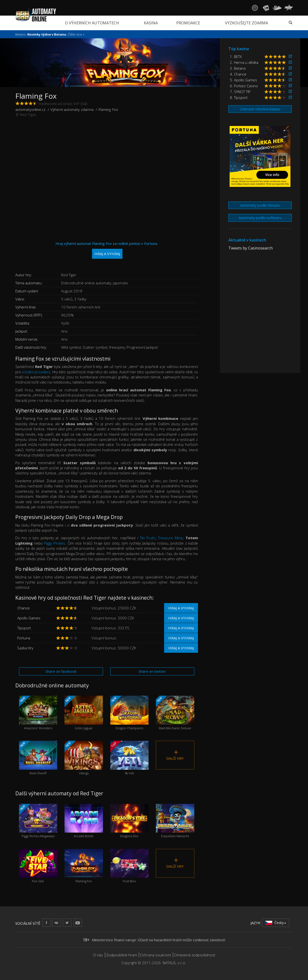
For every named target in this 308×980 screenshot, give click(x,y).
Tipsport (24, 628)
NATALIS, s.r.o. (174, 963)
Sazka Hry (25, 648)
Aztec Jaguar (84, 713)
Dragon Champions (130, 713)
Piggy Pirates (55, 543)
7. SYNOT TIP (240, 92)
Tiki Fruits (148, 538)
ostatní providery (36, 372)
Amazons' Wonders (38, 713)
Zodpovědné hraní (121, 955)
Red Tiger (28, 115)
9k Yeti (130, 758)
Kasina (151, 23)
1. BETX (236, 57)
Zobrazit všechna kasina (260, 109)
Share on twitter (152, 671)
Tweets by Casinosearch (251, 248)
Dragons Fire (130, 821)
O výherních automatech (92, 23)
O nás (98, 955)
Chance (23, 608)
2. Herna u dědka (244, 62)
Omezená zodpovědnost (195, 955)
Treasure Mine (170, 538)
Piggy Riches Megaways (38, 821)
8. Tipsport (239, 97)
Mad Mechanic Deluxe (175, 713)
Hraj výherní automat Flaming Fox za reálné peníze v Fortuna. (107, 250)
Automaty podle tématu (260, 205)
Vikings (84, 758)
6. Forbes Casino (244, 86)
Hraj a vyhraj (181, 608)
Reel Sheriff (38, 758)
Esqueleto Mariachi (175, 821)
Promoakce (188, 23)
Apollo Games (29, 618)
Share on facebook (61, 671)
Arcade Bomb (84, 821)
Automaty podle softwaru (260, 218)
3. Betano (238, 68)
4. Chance (238, 74)
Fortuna (24, 638)
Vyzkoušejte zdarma (247, 23)
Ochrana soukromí (155, 955)
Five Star (38, 866)
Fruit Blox (130, 866)
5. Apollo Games (243, 80)
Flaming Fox (84, 866)
